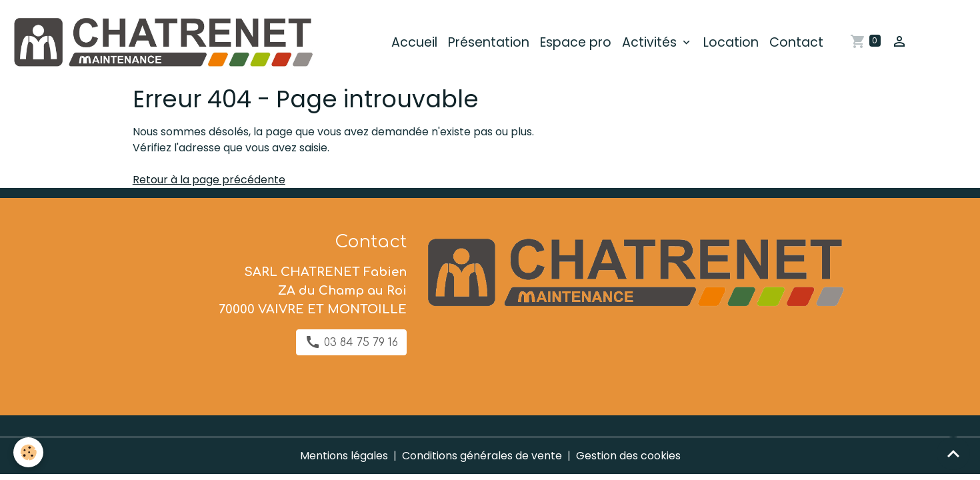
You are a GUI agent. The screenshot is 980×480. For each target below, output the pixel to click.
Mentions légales (344, 456)
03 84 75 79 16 (351, 342)
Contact (796, 42)
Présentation (489, 42)
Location (731, 42)
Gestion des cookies (628, 456)
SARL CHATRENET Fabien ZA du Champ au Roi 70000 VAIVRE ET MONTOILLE (313, 291)
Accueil (414, 42)
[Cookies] (28, 452)
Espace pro (576, 42)
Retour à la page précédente (209, 180)
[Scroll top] (953, 453)
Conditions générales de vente (482, 456)
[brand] (165, 43)
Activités (651, 42)
